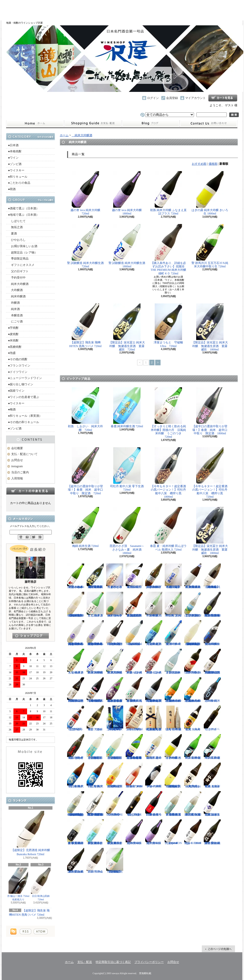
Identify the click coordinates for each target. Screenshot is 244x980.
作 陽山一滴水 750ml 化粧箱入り (18, 884)
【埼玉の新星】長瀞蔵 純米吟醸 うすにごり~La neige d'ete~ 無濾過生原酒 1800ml (95, 633)
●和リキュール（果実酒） (25, 416)
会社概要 (17, 448)
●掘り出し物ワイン (21, 384)
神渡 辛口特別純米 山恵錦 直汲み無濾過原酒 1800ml (212, 661)
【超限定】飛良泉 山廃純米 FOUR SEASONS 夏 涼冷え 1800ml (154, 690)
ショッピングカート (223, 98)
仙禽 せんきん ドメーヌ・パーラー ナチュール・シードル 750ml (115, 604)
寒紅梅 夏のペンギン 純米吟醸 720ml (173, 604)
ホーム (35, 124)
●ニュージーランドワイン (25, 378)
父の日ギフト (18, 271)
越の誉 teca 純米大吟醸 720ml (85, 193)
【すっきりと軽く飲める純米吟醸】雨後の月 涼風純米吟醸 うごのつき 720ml (168, 413)
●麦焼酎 (13, 334)
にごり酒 (15, 321)
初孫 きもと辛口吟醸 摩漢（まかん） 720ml (76, 747)
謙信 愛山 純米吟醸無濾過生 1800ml (212, 832)
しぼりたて (17, 221)
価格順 (213, 164)
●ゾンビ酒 (15, 164)
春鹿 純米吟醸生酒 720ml (127, 408)
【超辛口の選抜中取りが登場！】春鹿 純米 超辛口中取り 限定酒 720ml (85, 471)
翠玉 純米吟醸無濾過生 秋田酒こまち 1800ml (115, 832)
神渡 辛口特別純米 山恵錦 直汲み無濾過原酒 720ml (76, 690)
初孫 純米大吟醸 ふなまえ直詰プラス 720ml (168, 193)
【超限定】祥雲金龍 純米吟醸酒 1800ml (115, 861)
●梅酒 (12, 409)
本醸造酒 (15, 315)
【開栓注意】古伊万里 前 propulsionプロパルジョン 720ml (154, 576)
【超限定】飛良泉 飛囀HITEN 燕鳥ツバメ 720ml (86, 325)
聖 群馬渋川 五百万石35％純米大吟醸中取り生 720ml (210, 246)
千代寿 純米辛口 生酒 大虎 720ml (95, 775)
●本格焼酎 (15, 151)
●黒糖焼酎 (15, 347)
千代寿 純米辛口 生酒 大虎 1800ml (76, 775)
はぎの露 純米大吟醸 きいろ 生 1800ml (210, 193)
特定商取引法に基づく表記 (113, 962)
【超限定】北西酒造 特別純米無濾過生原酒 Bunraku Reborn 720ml (76, 604)
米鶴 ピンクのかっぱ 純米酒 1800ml (134, 661)
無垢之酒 (15, 227)
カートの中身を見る (30, 491)
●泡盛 (12, 353)
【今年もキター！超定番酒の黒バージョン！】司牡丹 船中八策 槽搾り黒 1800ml (170, 473)
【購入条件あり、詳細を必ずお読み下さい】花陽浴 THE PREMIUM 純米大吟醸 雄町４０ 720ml (168, 250)
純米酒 (14, 309)
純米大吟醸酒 (18, 284)
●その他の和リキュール (24, 422)
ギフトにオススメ (21, 265)
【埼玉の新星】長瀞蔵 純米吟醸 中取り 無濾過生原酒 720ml (212, 604)
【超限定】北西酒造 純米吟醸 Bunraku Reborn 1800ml (212, 576)
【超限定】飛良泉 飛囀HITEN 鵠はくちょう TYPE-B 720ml (115, 633)
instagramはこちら (31, 636)
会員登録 (172, 98)
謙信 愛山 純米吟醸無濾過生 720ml (76, 861)
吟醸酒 (14, 303)
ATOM (41, 931)
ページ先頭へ (218, 949)
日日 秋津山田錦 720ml (41, 884)
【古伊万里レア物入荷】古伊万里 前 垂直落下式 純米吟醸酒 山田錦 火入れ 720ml (95, 804)
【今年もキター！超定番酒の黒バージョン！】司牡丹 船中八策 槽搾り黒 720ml (211, 473)
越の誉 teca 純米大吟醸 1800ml (127, 193)
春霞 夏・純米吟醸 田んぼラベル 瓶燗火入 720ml (168, 529)
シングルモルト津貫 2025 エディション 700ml (134, 718)
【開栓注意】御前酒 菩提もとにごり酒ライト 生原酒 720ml (95, 747)
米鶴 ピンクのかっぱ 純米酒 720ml (154, 661)
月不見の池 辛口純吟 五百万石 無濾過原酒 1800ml (173, 804)
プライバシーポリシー (149, 962)
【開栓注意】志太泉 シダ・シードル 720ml (173, 661)
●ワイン (13, 158)
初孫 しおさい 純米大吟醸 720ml (85, 409)
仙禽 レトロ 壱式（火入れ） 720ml (193, 718)
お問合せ (209, 124)
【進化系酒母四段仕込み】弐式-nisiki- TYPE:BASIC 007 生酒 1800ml (95, 690)
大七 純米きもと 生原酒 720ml (95, 604)
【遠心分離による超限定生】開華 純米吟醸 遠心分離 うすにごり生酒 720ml (134, 747)
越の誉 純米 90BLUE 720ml (212, 690)
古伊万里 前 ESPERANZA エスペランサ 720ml (193, 661)
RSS (25, 931)
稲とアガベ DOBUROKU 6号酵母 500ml (115, 804)
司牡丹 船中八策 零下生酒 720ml (127, 469)
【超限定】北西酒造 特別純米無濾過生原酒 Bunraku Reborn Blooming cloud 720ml (193, 633)
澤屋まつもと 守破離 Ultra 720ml (170, 325)
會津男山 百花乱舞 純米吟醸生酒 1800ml (115, 775)
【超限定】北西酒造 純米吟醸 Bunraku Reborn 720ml (31, 833)
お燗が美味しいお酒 (23, 246)
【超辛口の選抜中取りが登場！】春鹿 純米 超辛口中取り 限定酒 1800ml (210, 411)
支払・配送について (93, 124)
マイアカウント (195, 98)
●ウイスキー (16, 170)
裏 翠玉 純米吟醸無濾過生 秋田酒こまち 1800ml (76, 832)
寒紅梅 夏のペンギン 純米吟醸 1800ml (154, 604)
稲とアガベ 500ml (212, 718)
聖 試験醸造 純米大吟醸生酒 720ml (85, 246)
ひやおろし (17, 240)
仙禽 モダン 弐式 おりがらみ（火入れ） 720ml (212, 775)
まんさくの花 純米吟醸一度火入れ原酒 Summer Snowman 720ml (193, 690)
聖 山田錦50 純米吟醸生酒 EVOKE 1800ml (212, 633)
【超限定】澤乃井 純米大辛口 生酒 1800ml (154, 633)
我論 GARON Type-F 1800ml (173, 832)
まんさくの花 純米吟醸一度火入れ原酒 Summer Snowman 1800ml (173, 690)
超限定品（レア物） (23, 252)
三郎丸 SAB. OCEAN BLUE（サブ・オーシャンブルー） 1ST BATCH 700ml (115, 718)
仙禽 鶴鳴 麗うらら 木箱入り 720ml (173, 718)
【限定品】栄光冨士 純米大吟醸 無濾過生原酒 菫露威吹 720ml (127, 327)
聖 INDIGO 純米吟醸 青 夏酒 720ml (173, 633)
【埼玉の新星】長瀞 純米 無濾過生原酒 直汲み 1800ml (193, 576)
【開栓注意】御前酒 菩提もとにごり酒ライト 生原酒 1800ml (115, 747)
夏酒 (12, 233)
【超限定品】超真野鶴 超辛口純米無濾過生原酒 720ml (134, 604)
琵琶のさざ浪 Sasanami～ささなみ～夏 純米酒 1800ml (127, 531)
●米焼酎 (13, 340)
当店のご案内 (20, 472)
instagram (151, 124)
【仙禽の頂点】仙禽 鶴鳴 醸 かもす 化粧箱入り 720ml (154, 718)
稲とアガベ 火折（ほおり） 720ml (95, 718)
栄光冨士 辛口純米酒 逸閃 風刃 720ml (135, 576)
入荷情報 (17, 478)
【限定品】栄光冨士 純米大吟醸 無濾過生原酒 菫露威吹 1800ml (210, 327)
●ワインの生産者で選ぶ (24, 397)
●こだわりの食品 (19, 183)
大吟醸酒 (15, 290)
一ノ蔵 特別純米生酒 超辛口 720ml (212, 747)
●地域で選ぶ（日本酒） (24, 215)
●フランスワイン (19, 366)
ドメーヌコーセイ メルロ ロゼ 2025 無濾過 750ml (134, 775)
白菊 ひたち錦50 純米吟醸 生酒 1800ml (154, 804)
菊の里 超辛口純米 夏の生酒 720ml (154, 747)
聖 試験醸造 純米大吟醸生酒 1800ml (127, 246)
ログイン (153, 98)
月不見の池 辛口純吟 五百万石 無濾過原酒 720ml (193, 804)
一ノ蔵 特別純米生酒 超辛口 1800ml (193, 747)
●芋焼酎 (13, 328)
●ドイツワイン (18, 372)
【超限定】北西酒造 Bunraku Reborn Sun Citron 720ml (134, 633)
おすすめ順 (199, 164)
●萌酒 (12, 189)
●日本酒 (13, 145)
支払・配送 (85, 962)
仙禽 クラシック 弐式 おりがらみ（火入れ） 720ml (193, 775)
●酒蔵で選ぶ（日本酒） (24, 208)
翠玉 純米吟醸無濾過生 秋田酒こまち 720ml (95, 832)
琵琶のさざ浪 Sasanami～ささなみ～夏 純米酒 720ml (76, 576)
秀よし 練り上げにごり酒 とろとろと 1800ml (115, 576)
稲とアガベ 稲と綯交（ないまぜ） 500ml (134, 804)
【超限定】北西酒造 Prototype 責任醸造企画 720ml (173, 775)
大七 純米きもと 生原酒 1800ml (76, 661)
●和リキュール (18, 177)
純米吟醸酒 (17, 296)
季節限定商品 (18, 259)
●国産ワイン (16, 391)
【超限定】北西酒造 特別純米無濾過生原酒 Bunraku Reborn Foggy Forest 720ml (76, 804)
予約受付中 (17, 278)
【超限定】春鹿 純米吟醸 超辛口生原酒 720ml (173, 576)
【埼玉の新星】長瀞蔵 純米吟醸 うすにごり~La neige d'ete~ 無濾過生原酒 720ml (76, 633)
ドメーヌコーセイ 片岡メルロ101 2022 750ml (154, 775)
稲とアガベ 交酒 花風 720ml (76, 718)
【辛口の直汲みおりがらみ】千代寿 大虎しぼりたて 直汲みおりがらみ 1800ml (115, 690)
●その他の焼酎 (18, 359)
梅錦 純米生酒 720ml (85, 527)
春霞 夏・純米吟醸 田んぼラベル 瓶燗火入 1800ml (134, 690)
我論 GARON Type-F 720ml (193, 832)
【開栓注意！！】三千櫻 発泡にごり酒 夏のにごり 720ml (193, 604)
